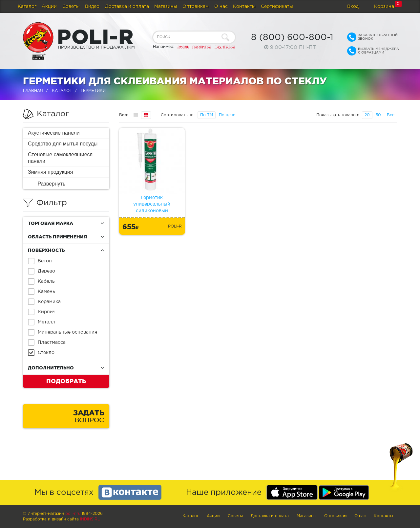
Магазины (166, 7)
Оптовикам (196, 7)
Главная (33, 91)
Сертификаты (277, 7)
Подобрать (66, 381)
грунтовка (225, 47)
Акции (49, 7)
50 (378, 115)
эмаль (183, 47)
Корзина (384, 7)
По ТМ (207, 115)
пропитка (202, 47)
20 (367, 115)
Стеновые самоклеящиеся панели (60, 158)
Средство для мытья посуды (63, 144)
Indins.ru (90, 519)
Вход (353, 7)
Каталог (27, 7)
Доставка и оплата (127, 7)
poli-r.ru (73, 514)
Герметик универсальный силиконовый (152, 204)
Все (391, 115)
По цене (227, 115)
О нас (221, 7)
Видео (92, 7)
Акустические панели (54, 133)
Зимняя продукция (50, 172)
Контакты (244, 7)
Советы (71, 7)
